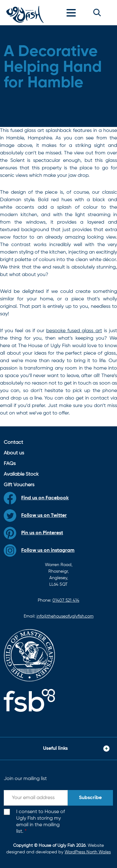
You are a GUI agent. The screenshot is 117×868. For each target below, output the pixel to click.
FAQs (10, 464)
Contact (13, 443)
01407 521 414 (66, 600)
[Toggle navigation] (73, 12)
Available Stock (21, 474)
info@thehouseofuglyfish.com (65, 616)
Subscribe (90, 798)
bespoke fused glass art (74, 331)
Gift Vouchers (19, 485)
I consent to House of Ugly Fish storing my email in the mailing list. (41, 822)
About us (14, 453)
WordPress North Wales (88, 852)
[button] (97, 12)
